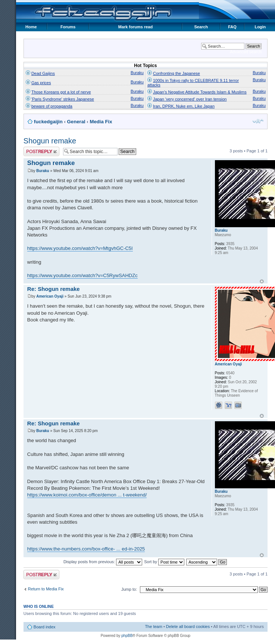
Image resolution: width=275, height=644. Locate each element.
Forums (68, 27)
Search (201, 27)
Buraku (137, 73)
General (76, 122)
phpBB (127, 636)
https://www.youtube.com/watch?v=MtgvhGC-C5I (80, 248)
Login (260, 27)
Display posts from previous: (103, 562)
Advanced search (246, 52)
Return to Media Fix (46, 589)
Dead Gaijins (43, 73)
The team (153, 626)
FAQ (232, 27)
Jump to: (129, 589)
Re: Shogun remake (54, 289)
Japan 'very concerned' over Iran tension (190, 99)
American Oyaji (50, 296)
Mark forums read (135, 27)
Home (31, 27)
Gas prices (41, 83)
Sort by (164, 562)
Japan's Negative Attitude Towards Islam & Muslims (200, 92)
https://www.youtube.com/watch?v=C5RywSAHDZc (82, 275)
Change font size (258, 121)
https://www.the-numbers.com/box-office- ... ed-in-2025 (86, 549)
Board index (45, 627)
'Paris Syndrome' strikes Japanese (63, 99)
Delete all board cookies (188, 626)
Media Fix (101, 122)
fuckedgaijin (48, 122)
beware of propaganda (52, 106)
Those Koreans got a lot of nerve (61, 92)
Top (262, 281)
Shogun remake (50, 141)
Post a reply (41, 151)
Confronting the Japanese (176, 73)
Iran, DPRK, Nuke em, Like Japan (184, 106)
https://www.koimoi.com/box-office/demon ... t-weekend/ (87, 495)
